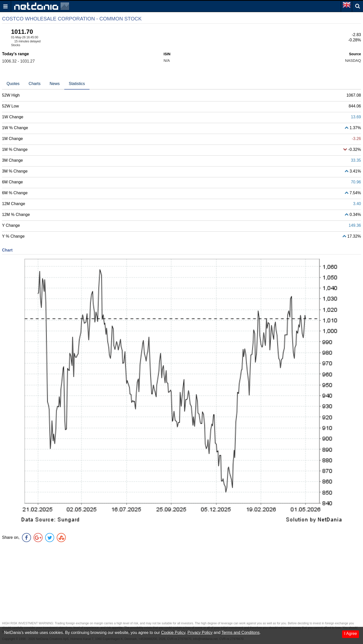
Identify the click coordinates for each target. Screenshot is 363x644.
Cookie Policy (173, 633)
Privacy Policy (200, 633)
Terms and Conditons (240, 633)
